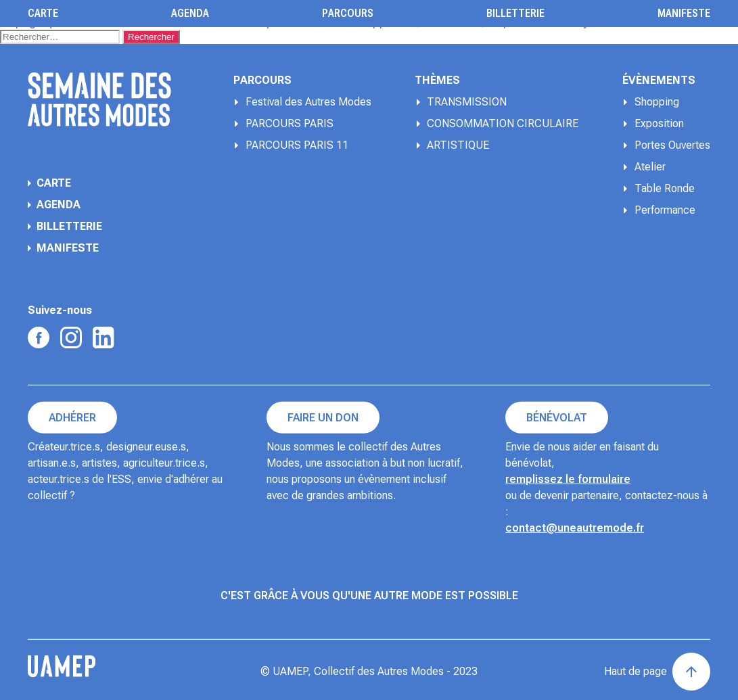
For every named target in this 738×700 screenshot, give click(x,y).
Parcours (348, 14)
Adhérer (72, 418)
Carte (43, 14)
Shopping (657, 102)
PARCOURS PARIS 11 (297, 145)
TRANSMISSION (467, 102)
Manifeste (684, 14)
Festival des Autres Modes (308, 102)
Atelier (650, 167)
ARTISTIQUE (458, 145)
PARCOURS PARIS (290, 123)
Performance (665, 210)
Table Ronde (665, 188)
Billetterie (515, 14)
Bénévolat (557, 418)
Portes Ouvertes (672, 145)
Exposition (659, 123)
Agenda (190, 14)
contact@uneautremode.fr (575, 528)
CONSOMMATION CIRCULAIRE (503, 123)
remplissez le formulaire (568, 479)
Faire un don (323, 418)
